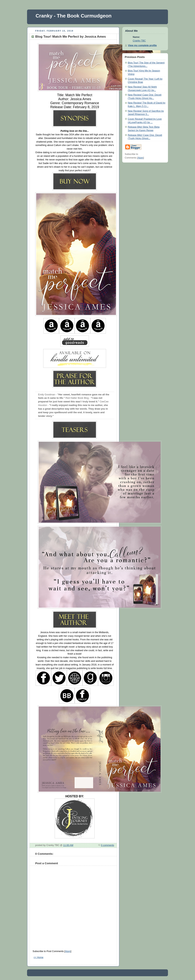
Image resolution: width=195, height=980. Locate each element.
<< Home (38, 957)
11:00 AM (68, 845)
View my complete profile (142, 45)
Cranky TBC (139, 41)
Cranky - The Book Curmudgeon (74, 16)
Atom (68, 951)
